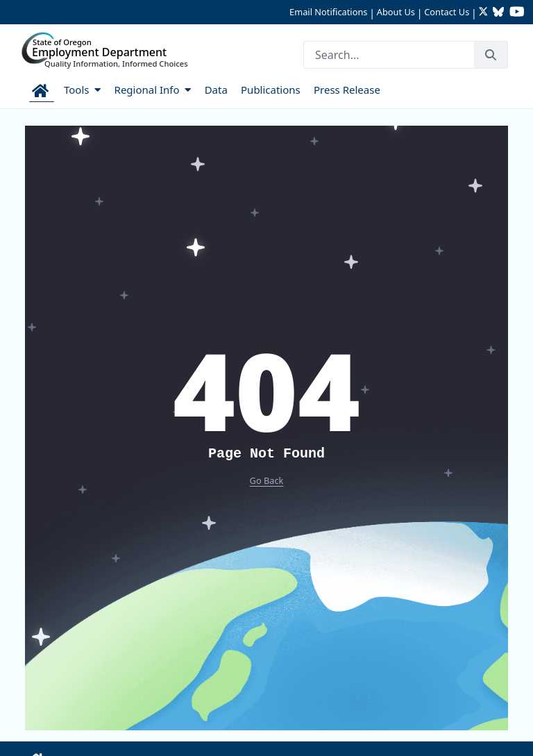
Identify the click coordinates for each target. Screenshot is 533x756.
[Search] (389, 55)
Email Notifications (328, 12)
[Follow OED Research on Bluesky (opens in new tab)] (498, 13)
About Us (396, 12)
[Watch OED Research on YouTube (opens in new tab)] (517, 13)
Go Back (267, 480)
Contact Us (447, 12)
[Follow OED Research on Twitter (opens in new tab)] (485, 13)
